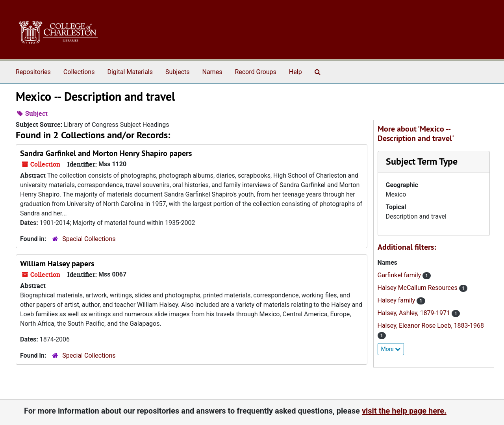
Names (212, 72)
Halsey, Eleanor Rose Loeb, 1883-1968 (431, 326)
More (391, 349)
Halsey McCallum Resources (418, 288)
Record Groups (255, 72)
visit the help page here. (404, 411)
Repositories (33, 72)
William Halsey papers (57, 264)
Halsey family (397, 300)
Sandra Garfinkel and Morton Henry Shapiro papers (106, 153)
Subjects (177, 72)
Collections (79, 72)
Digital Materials (130, 72)
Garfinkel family (400, 275)
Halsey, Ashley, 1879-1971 (415, 313)
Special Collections (89, 239)
